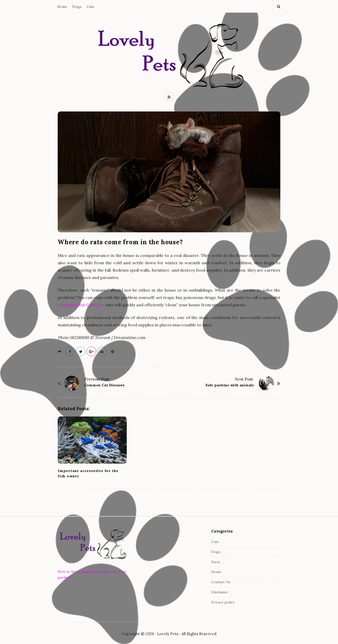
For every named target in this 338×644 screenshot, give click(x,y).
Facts (216, 562)
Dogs (77, 7)
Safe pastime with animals (230, 385)
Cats (90, 7)
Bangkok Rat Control (81, 305)
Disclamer (220, 592)
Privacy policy (223, 602)
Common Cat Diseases (104, 385)
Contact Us (221, 582)
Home (62, 7)
